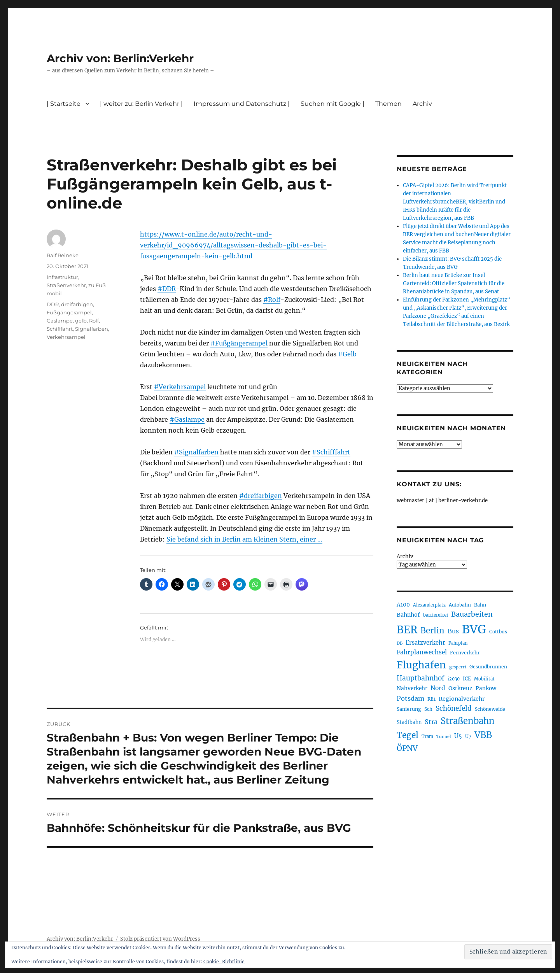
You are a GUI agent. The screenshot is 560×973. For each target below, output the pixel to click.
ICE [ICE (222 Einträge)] (467, 679)
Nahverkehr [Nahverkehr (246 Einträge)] (412, 688)
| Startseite (64, 104)
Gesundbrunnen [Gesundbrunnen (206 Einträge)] (488, 667)
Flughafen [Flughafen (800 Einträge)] (421, 665)
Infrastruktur (62, 277)
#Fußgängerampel (239, 343)
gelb (81, 321)
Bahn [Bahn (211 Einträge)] (480, 605)
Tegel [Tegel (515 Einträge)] (408, 735)
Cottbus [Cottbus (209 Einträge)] (498, 632)
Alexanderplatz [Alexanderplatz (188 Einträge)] (429, 605)
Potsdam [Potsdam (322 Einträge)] (410, 698)
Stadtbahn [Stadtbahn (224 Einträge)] (409, 722)
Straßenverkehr (66, 285)
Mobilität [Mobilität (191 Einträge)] (484, 679)
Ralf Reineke (63, 255)
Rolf (94, 321)
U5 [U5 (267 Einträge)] (458, 736)
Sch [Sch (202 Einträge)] (428, 709)
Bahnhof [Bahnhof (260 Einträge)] (408, 615)
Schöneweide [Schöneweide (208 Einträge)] (490, 709)
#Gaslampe (187, 419)
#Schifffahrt (331, 452)
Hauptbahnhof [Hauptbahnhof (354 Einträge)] (421, 678)
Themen (388, 104)
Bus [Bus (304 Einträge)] (453, 631)
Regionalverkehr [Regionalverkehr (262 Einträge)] (462, 699)
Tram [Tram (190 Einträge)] (427, 736)
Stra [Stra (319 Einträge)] (431, 722)
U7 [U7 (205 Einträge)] (468, 736)
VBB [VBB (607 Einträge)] (483, 735)
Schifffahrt (60, 329)
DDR (53, 304)
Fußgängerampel (69, 312)
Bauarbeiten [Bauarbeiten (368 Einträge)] (472, 614)
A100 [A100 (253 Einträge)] (403, 605)
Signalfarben (92, 329)
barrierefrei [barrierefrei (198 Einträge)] (436, 615)
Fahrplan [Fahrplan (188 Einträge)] (458, 643)
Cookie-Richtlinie (224, 962)
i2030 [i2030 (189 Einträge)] (454, 679)
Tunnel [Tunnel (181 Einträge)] (444, 737)
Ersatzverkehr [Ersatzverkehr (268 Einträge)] (425, 643)
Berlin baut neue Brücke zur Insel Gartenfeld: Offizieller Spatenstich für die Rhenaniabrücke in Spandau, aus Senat (454, 283)
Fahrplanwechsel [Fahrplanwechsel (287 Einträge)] (422, 652)
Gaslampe (60, 321)
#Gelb (347, 354)
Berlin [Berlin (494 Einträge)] (432, 631)
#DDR (167, 289)
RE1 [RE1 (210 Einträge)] (431, 699)
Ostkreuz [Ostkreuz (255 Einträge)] (460, 688)
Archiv (422, 104)
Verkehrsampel (66, 337)
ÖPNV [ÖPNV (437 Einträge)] (407, 748)
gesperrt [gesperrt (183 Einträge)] (458, 667)
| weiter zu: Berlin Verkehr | (141, 104)
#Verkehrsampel (180, 387)
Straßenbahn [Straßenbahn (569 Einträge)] (468, 721)
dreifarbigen (77, 304)
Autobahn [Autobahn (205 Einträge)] (460, 605)
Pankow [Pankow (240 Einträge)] (486, 688)
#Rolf (272, 300)
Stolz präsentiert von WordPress (160, 939)
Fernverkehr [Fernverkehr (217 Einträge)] (465, 653)
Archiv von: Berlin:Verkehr (120, 58)
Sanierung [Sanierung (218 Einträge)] (409, 709)
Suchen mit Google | (332, 104)
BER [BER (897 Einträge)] (407, 630)
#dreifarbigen (261, 496)
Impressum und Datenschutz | (242, 104)
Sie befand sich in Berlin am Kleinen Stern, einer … (244, 539)
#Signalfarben (196, 452)
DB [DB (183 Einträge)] (400, 643)
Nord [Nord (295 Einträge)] (438, 688)
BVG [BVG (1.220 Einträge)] (474, 629)
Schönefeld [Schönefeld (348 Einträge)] (454, 708)
